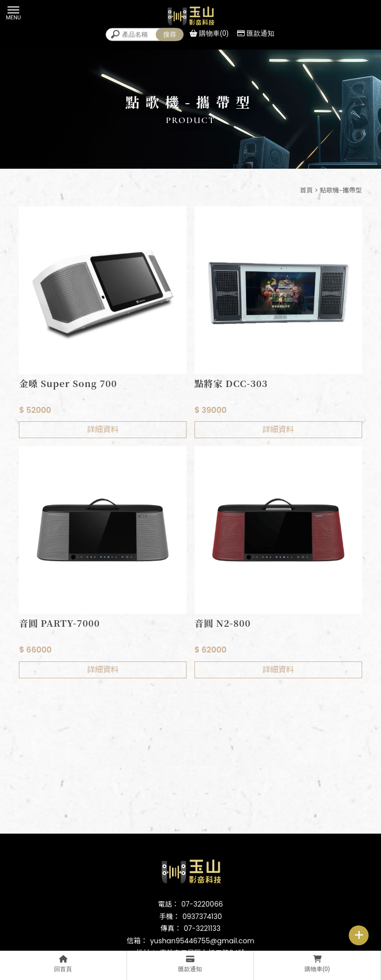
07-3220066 (202, 904)
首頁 (306, 190)
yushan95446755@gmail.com (202, 941)
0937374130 (202, 916)
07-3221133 (202, 928)
